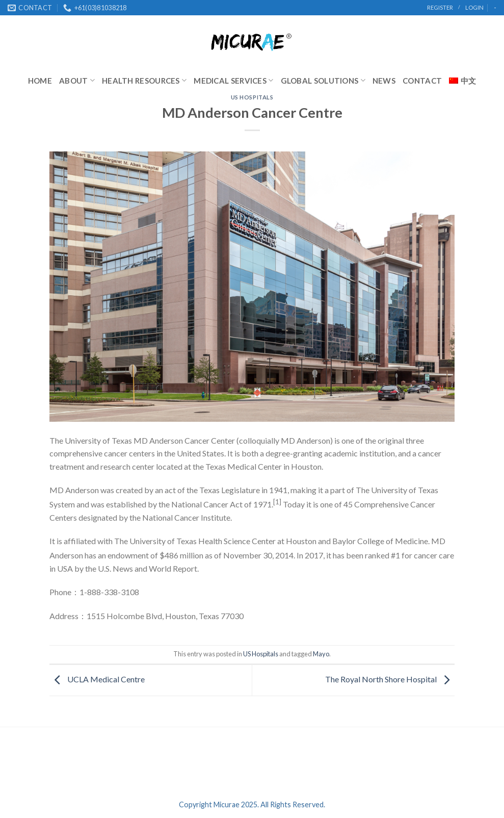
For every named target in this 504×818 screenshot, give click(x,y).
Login (474, 7)
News (384, 81)
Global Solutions (323, 80)
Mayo (321, 654)
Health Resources (144, 80)
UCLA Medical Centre (97, 679)
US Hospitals (252, 97)
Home (40, 81)
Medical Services (233, 80)
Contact (422, 81)
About (77, 80)
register (440, 7)
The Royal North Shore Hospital (390, 679)
